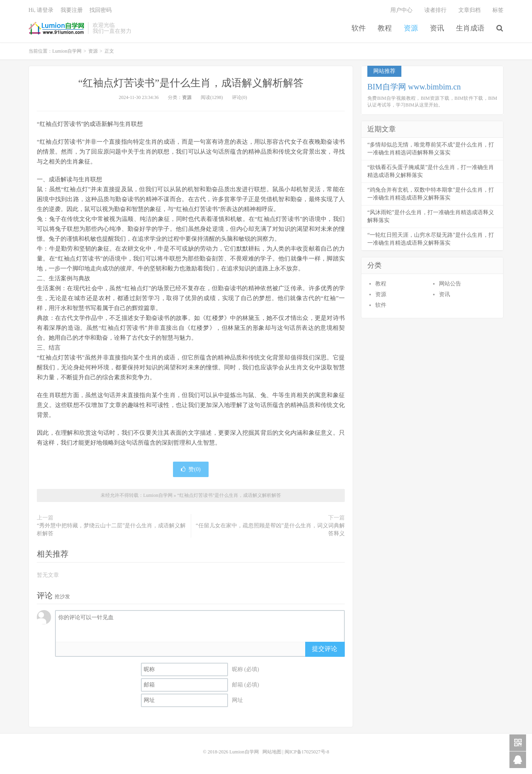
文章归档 (469, 10)
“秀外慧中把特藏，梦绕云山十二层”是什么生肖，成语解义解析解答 (111, 530)
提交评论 (325, 649)
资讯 (437, 28)
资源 (411, 28)
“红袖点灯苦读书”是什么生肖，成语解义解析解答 (191, 83)
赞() (191, 469)
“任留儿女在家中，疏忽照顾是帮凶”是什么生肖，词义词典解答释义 (270, 530)
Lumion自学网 (56, 28)
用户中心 (401, 10)
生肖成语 (470, 28)
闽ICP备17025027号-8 (307, 752)
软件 (359, 28)
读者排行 (435, 10)
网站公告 (450, 284)
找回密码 (101, 10)
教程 (385, 28)
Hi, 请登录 (41, 10)
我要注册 (72, 10)
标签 (498, 10)
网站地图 (272, 752)
